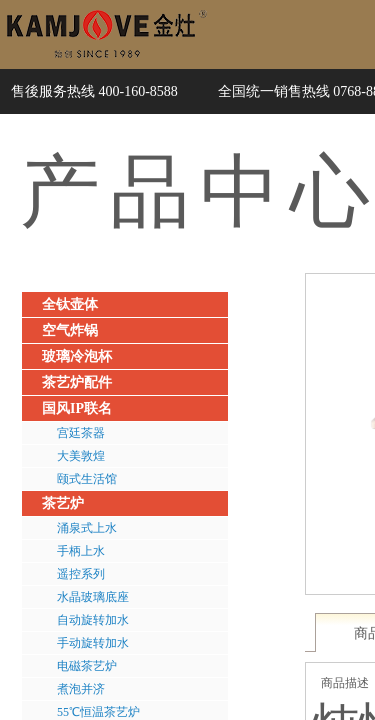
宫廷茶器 (81, 433)
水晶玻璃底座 (93, 597)
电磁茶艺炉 (87, 666)
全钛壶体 (70, 304)
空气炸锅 (70, 330)
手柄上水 (81, 551)
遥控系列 (81, 574)
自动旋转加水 (93, 620)
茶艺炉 (63, 503)
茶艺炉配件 (77, 382)
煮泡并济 (81, 689)
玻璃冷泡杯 (77, 356)
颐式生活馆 (87, 479)
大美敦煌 (81, 456)
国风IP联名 (77, 408)
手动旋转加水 (93, 643)
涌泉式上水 (87, 528)
